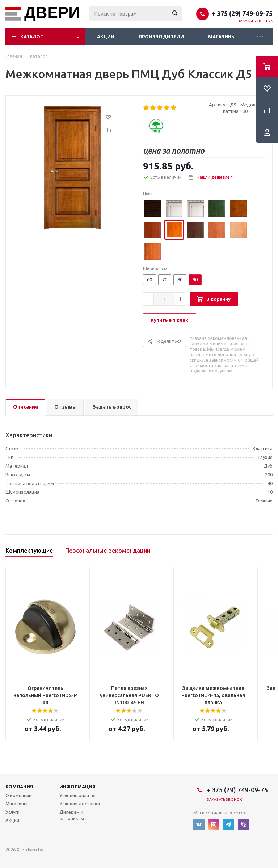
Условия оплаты (77, 795)
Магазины (222, 37)
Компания (19, 787)
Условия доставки (80, 804)
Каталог (32, 37)
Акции (106, 37)
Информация (77, 787)
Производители (161, 37)
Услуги (12, 812)
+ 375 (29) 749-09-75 (242, 13)
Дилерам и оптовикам (72, 815)
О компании (18, 795)
